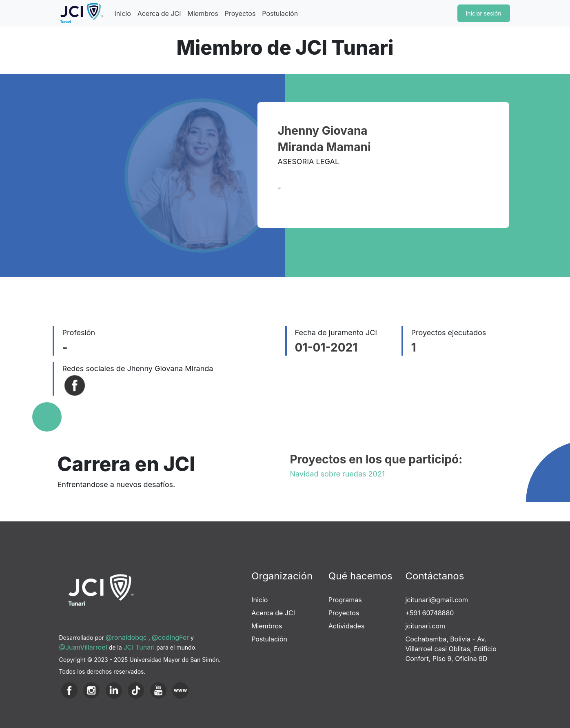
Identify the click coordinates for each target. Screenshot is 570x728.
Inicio (123, 13)
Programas (345, 600)
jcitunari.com (425, 626)
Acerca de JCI (159, 13)
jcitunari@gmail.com (436, 600)
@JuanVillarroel (83, 647)
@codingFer (170, 637)
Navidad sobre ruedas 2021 (338, 474)
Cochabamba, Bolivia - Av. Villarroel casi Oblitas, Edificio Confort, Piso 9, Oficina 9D (451, 649)
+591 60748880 (429, 613)
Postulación (280, 13)
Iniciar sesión (484, 13)
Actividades (347, 626)
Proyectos (240, 13)
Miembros (203, 13)
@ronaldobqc (126, 637)
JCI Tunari (139, 647)
